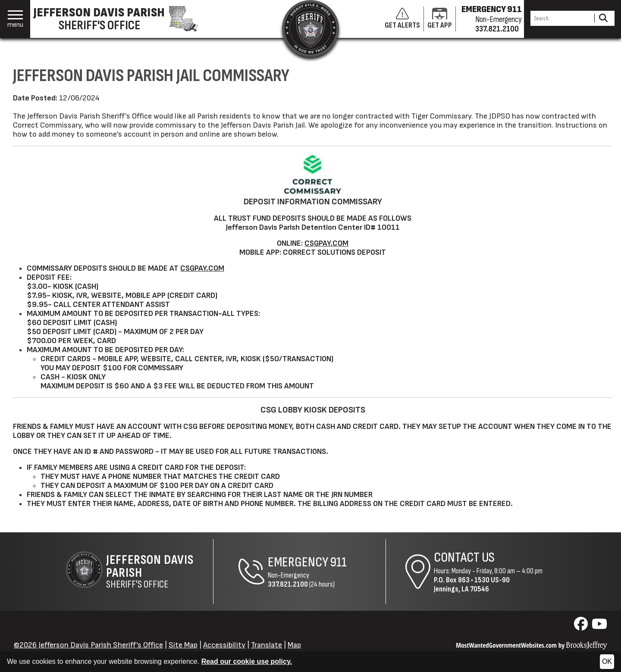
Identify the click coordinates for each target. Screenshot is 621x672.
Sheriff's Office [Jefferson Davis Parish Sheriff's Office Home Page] (160, 572)
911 (339, 562)
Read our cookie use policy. (247, 661)
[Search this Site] (561, 18)
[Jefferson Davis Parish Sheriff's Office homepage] (120, 19)
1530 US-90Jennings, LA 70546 (472, 584)
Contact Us (464, 558)
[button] (15, 19)
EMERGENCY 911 (492, 9)
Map (294, 645)
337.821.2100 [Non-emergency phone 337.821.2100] (497, 29)
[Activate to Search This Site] (603, 18)
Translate (267, 645)
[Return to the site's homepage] (310, 28)
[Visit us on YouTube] (599, 627)
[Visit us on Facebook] (582, 627)
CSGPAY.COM (326, 243)
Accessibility (224, 645)
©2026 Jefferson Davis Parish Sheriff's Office (88, 645)
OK (607, 661)
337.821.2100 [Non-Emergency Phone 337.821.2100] (288, 584)
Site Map (183, 645)
